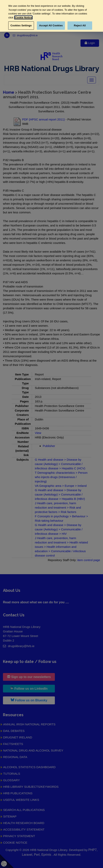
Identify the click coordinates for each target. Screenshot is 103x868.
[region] (51, 16)
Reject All (80, 25)
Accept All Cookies (51, 25)
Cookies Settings (21, 25)
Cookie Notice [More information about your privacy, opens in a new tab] (23, 18)
